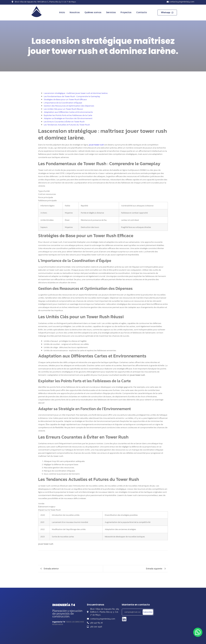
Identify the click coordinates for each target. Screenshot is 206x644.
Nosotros (75, 12)
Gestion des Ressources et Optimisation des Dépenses (69, 106)
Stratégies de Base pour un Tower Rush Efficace (65, 99)
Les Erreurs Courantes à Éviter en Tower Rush (64, 122)
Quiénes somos (93, 12)
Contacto (142, 12)
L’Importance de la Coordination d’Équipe (63, 103)
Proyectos (126, 12)
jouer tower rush (96, 145)
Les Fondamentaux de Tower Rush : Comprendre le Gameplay (72, 96)
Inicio (62, 12)
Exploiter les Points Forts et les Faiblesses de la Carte (68, 115)
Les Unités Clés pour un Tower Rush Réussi (63, 109)
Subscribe (148, 612)
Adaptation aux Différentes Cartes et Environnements (68, 112)
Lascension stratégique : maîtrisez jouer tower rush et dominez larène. (76, 93)
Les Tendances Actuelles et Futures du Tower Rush (67, 125)
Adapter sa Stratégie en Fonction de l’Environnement (68, 118)
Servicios (111, 12)
